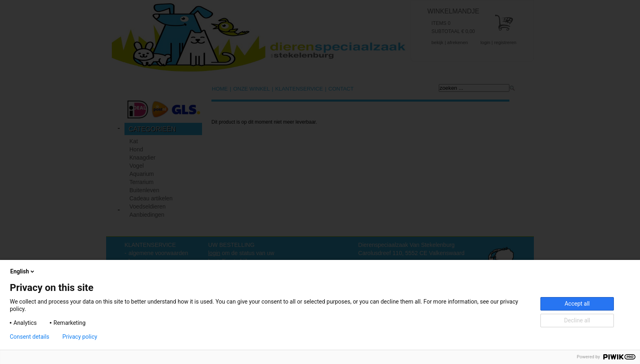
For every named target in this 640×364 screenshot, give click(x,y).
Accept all (577, 304)
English (23, 271)
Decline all (577, 320)
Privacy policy (80, 337)
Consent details (30, 337)
